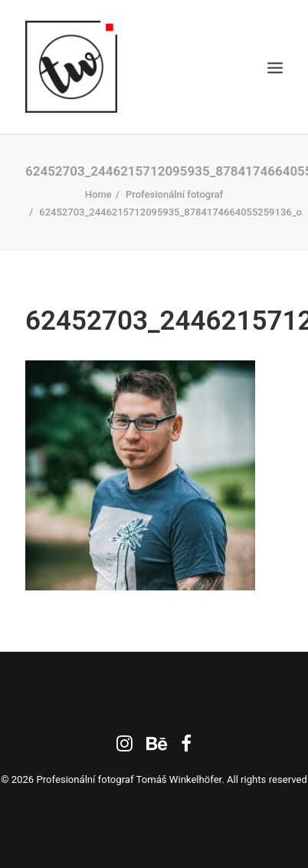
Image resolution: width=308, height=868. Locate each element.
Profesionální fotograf (174, 194)
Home (98, 194)
